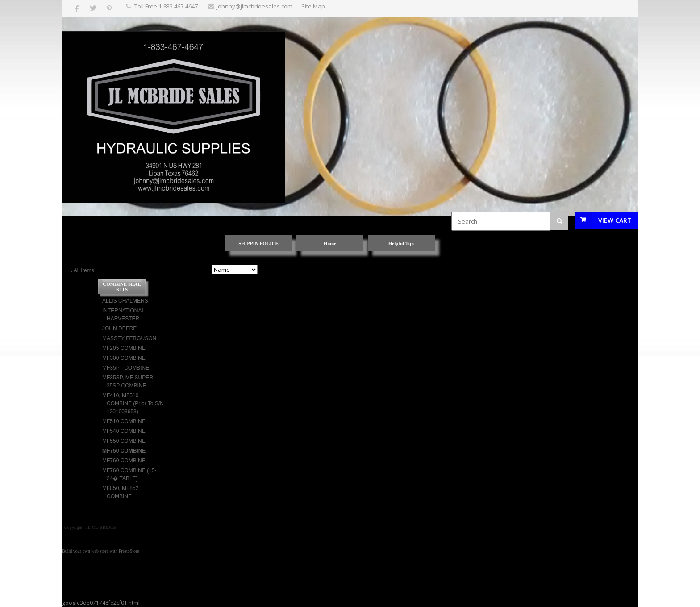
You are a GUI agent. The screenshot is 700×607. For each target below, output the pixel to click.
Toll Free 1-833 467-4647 (166, 6)
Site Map (313, 6)
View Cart (615, 220)
